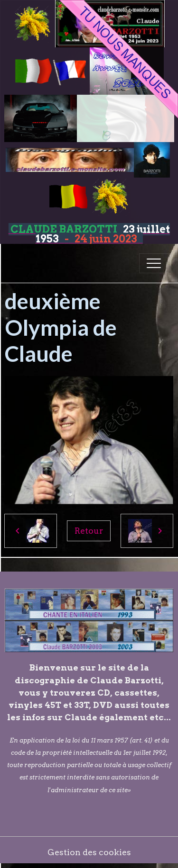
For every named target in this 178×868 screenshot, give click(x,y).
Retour (89, 531)
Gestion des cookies (89, 852)
